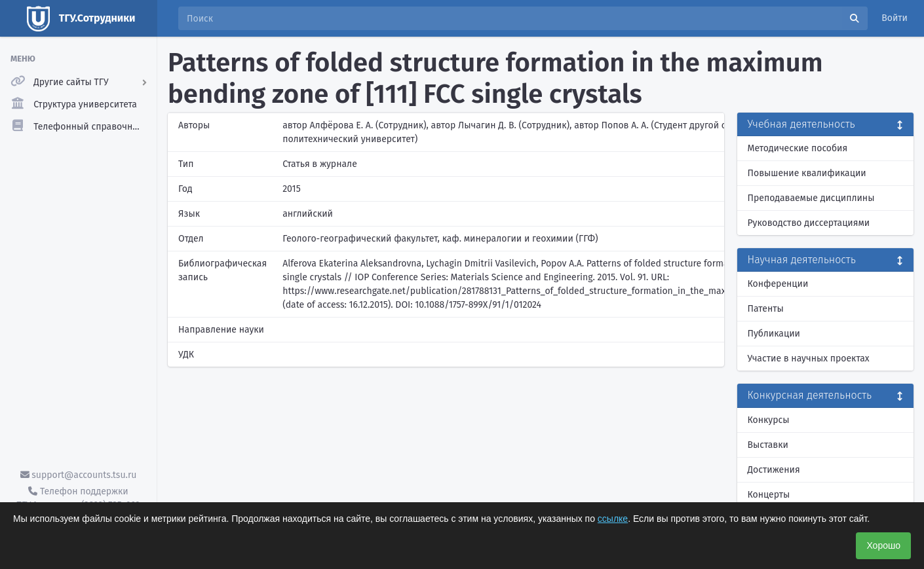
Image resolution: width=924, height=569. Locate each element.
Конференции (778, 284)
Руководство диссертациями (809, 223)
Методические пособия (798, 148)
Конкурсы (769, 420)
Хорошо (883, 545)
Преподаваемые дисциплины (811, 198)
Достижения (774, 470)
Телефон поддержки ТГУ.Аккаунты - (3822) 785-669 (78, 498)
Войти (895, 18)
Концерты (769, 495)
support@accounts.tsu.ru (79, 475)
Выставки (768, 445)
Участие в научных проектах (809, 358)
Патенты (766, 309)
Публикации (774, 334)
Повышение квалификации (807, 173)
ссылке (613, 519)
